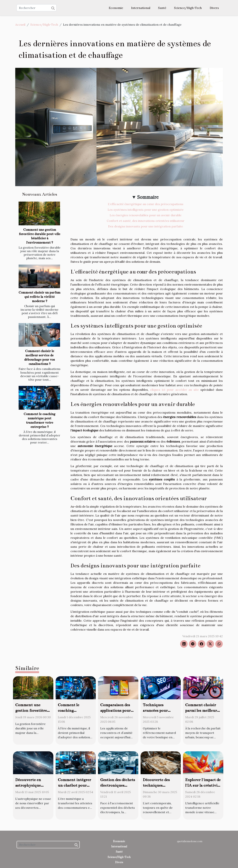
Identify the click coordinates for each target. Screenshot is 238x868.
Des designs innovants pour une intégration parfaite (145, 226)
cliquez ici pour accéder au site (175, 390)
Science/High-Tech (188, 8)
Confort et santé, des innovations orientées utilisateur (146, 221)
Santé (162, 8)
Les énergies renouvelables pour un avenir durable (146, 215)
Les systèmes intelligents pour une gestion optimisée (146, 210)
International (141, 8)
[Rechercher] (37, 8)
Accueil (20, 25)
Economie (116, 8)
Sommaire (148, 197)
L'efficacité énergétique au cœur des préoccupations (146, 204)
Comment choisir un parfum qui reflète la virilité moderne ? (40, 297)
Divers (214, 8)
